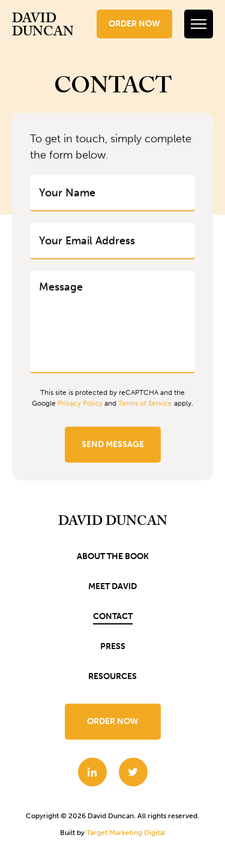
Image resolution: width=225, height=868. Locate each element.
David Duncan (43, 27)
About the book (113, 556)
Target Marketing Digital (126, 833)
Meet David (112, 586)
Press (113, 646)
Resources (112, 676)
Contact (113, 616)
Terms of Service (145, 404)
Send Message (113, 445)
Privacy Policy (80, 404)
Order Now (134, 24)
